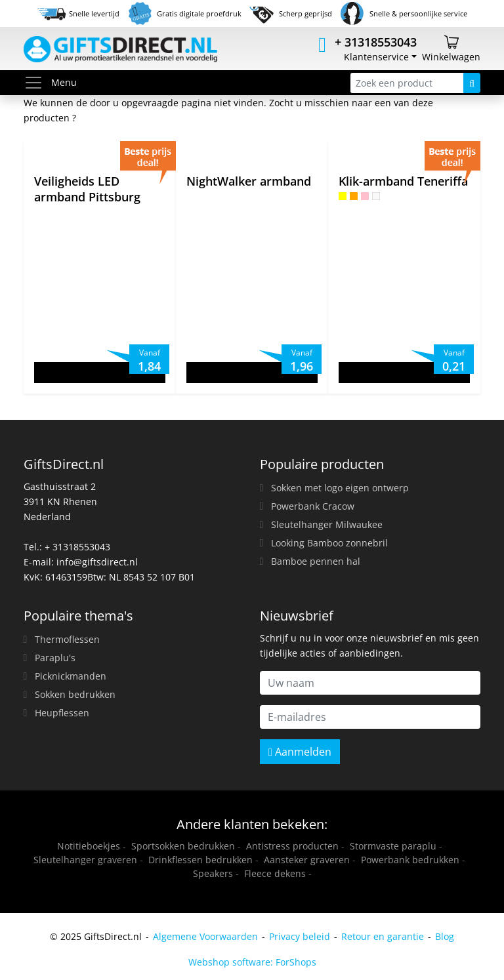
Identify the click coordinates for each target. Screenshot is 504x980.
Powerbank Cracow (313, 506)
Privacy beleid (300, 936)
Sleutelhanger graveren (85, 860)
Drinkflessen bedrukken (200, 860)
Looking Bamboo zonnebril (329, 543)
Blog (445, 936)
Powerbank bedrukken (410, 860)
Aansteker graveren (307, 860)
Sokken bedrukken (75, 694)
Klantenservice (376, 57)
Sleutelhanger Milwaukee (327, 524)
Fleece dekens (275, 873)
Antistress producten (292, 846)
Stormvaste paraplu (393, 846)
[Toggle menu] (37, 83)
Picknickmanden (71, 676)
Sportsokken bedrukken (183, 846)
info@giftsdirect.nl (97, 562)
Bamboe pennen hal (316, 561)
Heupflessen (62, 713)
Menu (50, 83)
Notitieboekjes (89, 846)
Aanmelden (300, 752)
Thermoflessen (67, 639)
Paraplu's (55, 658)
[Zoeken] (472, 83)
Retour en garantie (383, 936)
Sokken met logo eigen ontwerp (340, 488)
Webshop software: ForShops (252, 962)
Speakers (213, 873)
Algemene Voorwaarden (205, 936)
